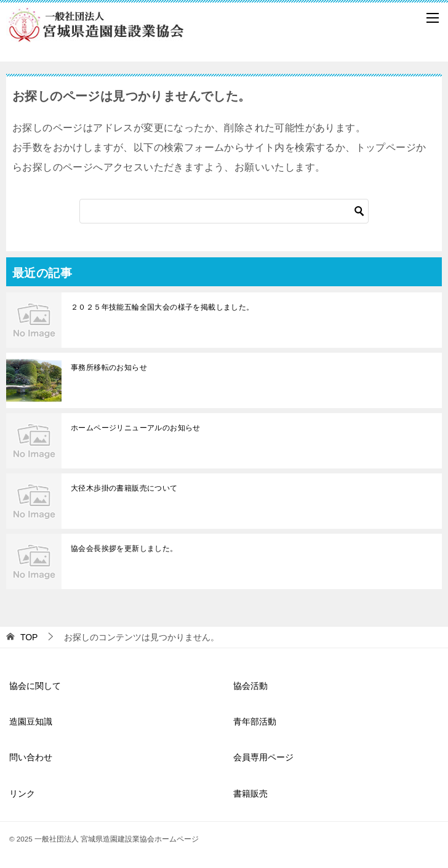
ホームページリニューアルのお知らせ (136, 428)
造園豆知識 (31, 721)
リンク (22, 794)
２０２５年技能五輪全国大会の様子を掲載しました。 (162, 307)
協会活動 (250, 686)
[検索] (224, 211)
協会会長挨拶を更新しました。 (124, 549)
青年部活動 (255, 721)
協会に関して (35, 686)
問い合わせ (31, 757)
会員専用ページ (263, 757)
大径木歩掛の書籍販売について (124, 488)
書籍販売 (250, 794)
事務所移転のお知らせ (109, 368)
